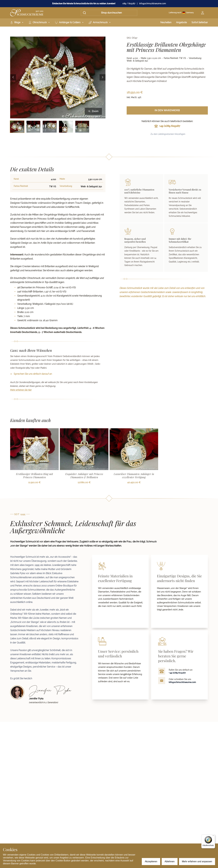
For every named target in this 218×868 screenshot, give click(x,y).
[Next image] (103, 77)
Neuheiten (166, 22)
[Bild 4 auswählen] (66, 127)
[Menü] (213, 836)
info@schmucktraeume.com (153, 4)
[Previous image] (13, 77)
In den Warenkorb (167, 110)
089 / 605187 (129, 4)
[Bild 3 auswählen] (50, 127)
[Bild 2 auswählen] (33, 127)
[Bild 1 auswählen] (17, 127)
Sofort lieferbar (200, 22)
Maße (62, 179)
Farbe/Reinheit (21, 186)
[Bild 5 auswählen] (82, 127)
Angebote (181, 22)
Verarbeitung (66, 186)
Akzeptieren (151, 861)
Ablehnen (170, 861)
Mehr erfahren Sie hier (21, 390)
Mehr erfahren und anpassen (197, 861)
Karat (16, 179)
